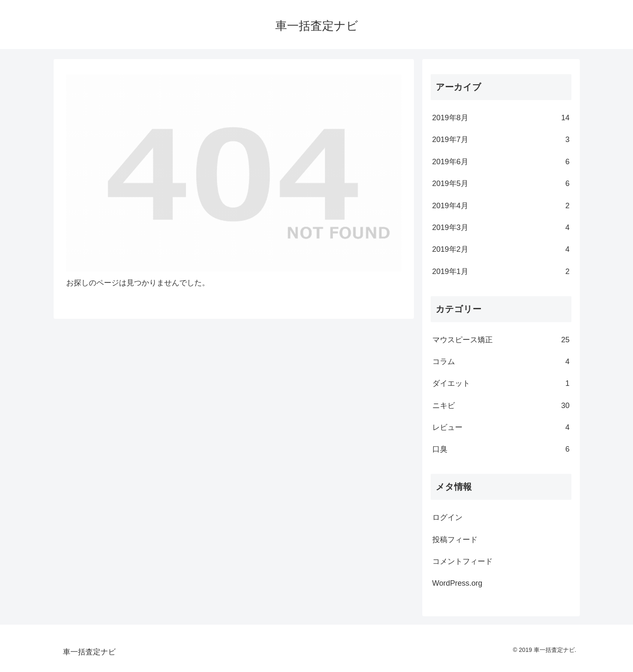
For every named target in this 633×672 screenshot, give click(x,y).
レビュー (501, 427)
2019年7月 (501, 140)
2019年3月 (501, 227)
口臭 (501, 449)
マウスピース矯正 (501, 340)
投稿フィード (455, 540)
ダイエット (501, 383)
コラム (501, 362)
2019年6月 (501, 162)
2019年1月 (501, 271)
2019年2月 (501, 249)
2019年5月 (501, 184)
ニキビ (501, 406)
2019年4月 (501, 206)
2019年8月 (501, 118)
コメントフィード (462, 561)
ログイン (447, 517)
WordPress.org (457, 583)
